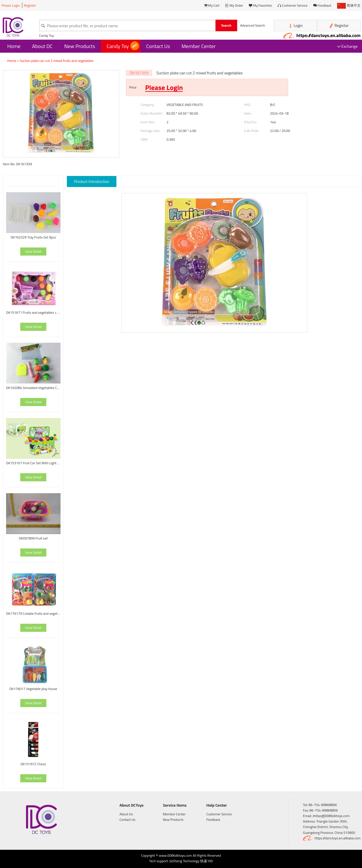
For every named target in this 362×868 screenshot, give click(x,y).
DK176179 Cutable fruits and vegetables (33, 613)
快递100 (206, 861)
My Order (234, 5)
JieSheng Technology (184, 861)
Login (296, 25)
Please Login (11, 5)
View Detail (33, 251)
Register (30, 5)
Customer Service (293, 5)
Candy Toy (46, 35)
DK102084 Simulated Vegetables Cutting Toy (33, 388)
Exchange (347, 46)
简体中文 (349, 5)
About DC (42, 46)
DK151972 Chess (33, 764)
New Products (80, 46)
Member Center (199, 46)
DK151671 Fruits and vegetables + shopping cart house (33, 312)
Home (14, 46)
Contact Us (158, 46)
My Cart (212, 5)
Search (226, 25)
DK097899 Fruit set (33, 538)
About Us (126, 814)
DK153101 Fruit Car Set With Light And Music (33, 463)
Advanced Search (253, 25)
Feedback (322, 5)
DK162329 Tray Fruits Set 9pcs (33, 237)
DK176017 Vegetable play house (33, 689)
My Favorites (260, 5)
